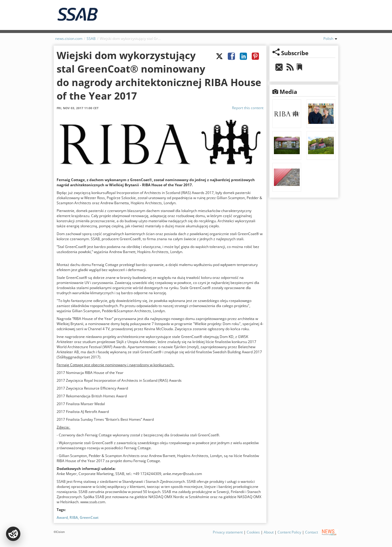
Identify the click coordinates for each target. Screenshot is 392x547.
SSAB (91, 39)
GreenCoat (89, 517)
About (269, 532)
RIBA (74, 517)
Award (62, 517)
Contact (312, 532)
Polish (330, 39)
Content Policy (289, 532)
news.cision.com (69, 39)
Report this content (248, 108)
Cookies (253, 532)
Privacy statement (228, 532)
